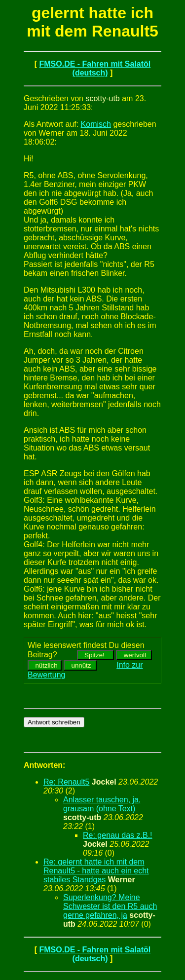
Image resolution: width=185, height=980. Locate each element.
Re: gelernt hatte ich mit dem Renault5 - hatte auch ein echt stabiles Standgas (96, 871)
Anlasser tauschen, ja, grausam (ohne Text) (102, 804)
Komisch (96, 124)
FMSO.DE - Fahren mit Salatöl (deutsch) (95, 68)
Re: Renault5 (66, 782)
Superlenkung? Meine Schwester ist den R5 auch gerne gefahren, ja (110, 906)
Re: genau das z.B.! (118, 835)
